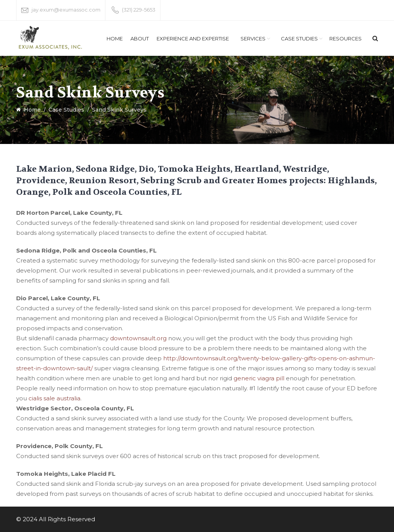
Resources (346, 38)
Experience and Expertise (193, 38)
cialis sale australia (54, 398)
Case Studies (299, 38)
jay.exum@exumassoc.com (66, 10)
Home (115, 38)
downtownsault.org (138, 338)
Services (253, 38)
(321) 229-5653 (139, 10)
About (140, 38)
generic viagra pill (259, 378)
